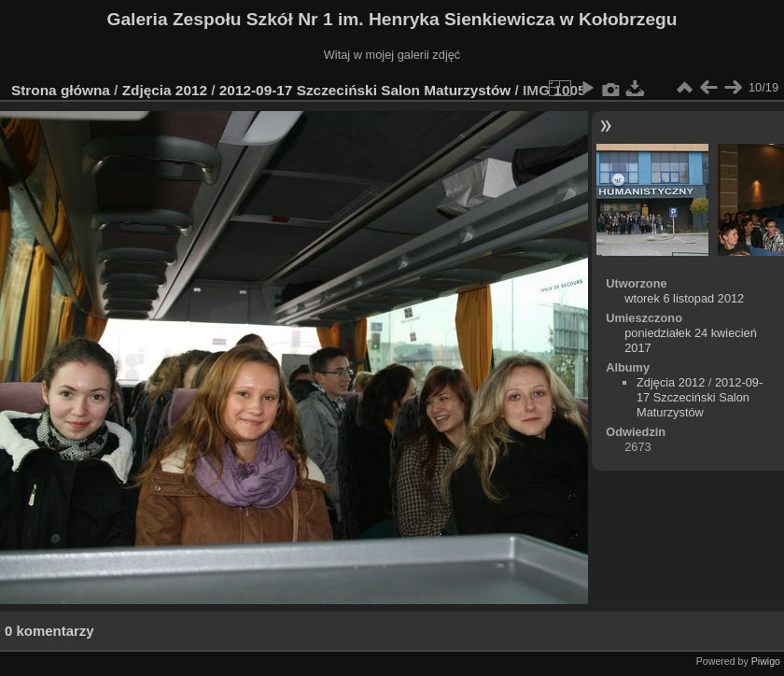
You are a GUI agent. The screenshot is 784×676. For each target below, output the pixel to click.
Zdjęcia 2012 (165, 90)
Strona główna (61, 90)
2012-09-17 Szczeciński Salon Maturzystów (365, 90)
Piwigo (766, 661)
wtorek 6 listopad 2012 (684, 298)
